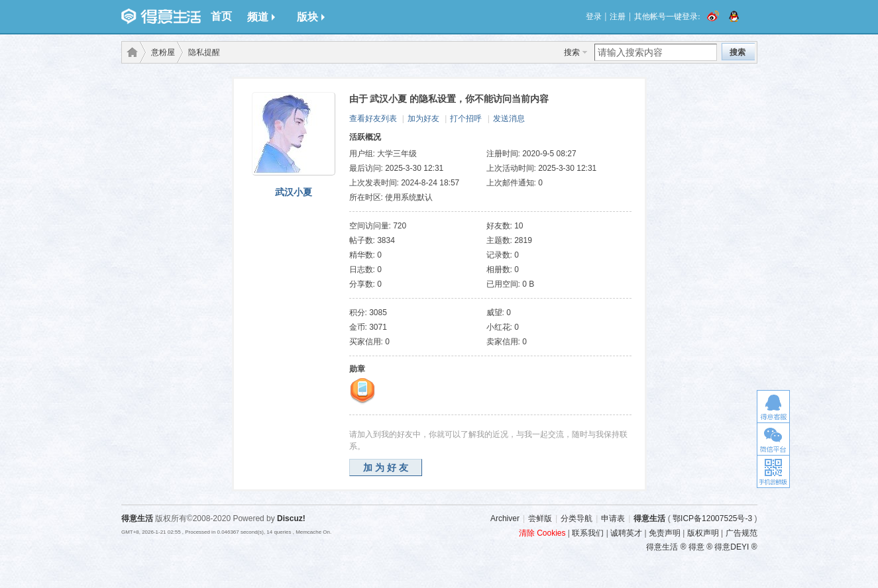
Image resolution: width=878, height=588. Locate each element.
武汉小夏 (294, 192)
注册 (618, 17)
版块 (311, 17)
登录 (594, 17)
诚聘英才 (626, 533)
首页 (221, 16)
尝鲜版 (540, 518)
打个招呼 (466, 119)
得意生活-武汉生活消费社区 (130, 52)
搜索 (572, 52)
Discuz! (291, 518)
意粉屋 (163, 52)
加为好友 (423, 119)
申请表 (613, 518)
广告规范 (741, 533)
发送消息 (509, 119)
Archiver (505, 518)
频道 (261, 17)
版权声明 (703, 533)
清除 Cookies (542, 533)
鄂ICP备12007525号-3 (712, 518)
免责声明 (665, 533)
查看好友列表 (373, 119)
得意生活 (649, 518)
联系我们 (588, 533)
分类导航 (576, 518)
